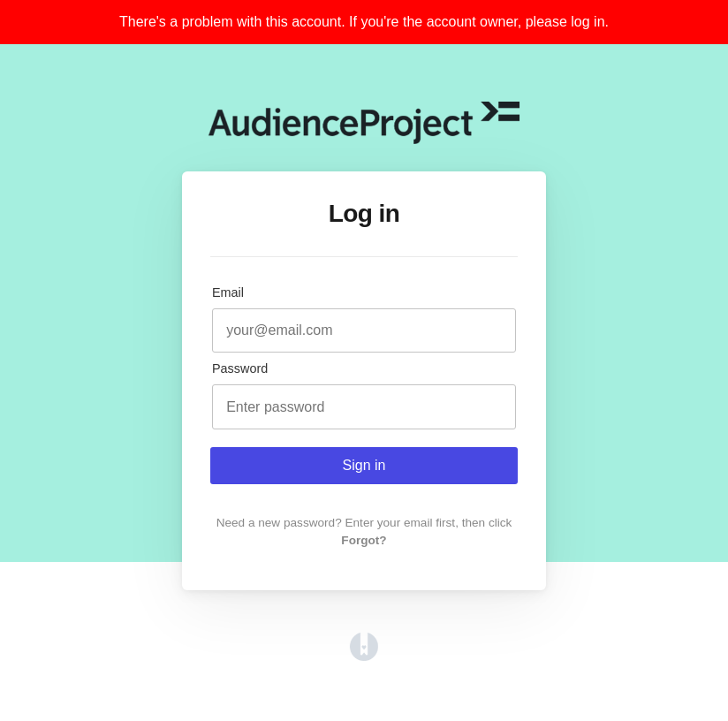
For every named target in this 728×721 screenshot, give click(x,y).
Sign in (364, 465)
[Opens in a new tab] (364, 656)
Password (240, 368)
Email (228, 292)
